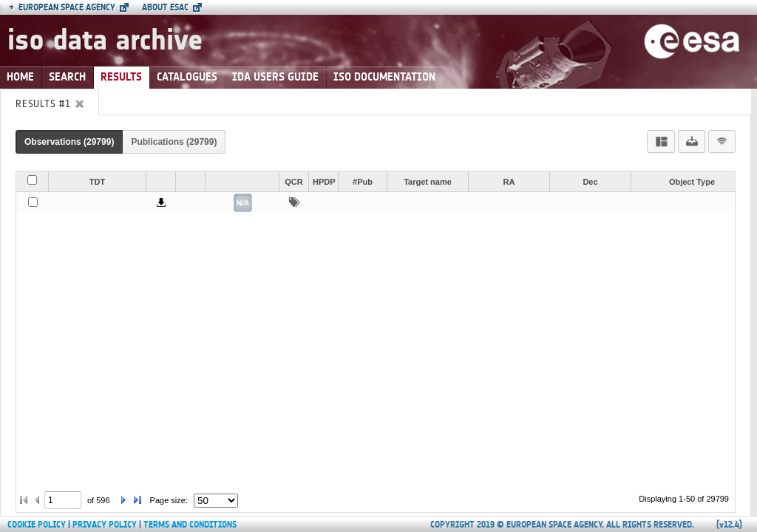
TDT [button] (97, 182)
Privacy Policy (105, 525)
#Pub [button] (363, 182)
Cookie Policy (37, 525)
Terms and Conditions (190, 525)
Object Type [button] (692, 182)
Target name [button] (428, 182)
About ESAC (165, 7)
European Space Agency (62, 7)
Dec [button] (590, 182)
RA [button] (509, 182)
